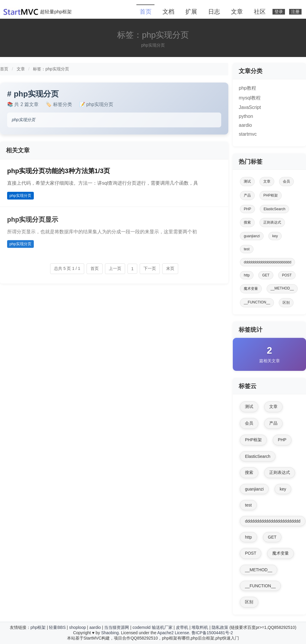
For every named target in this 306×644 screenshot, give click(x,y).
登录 (279, 12)
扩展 (191, 12)
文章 (237, 12)
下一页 (150, 268)
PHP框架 (271, 195)
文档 (168, 12)
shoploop (78, 627)
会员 (286, 181)
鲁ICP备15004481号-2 (212, 633)
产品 (247, 195)
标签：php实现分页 (51, 69)
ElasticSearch (274, 209)
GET (266, 275)
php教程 (247, 88)
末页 (170, 268)
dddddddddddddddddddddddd (267, 262)
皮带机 (182, 627)
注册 (295, 12)
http (247, 275)
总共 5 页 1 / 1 (67, 268)
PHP (247, 209)
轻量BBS (57, 627)
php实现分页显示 (33, 223)
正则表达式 (272, 222)
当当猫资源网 (117, 627)
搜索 (247, 222)
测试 (247, 181)
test (247, 249)
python (246, 116)
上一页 (115, 268)
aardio (245, 125)
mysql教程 (250, 98)
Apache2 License (173, 633)
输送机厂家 (162, 627)
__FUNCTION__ (257, 302)
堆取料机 (200, 627)
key (275, 236)
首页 (146, 12)
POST (287, 275)
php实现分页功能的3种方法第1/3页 (59, 171)
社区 (260, 12)
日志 (214, 12)
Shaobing (110, 633)
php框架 (38, 627)
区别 (286, 303)
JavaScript (250, 107)
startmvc (248, 134)
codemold (142, 627)
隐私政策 (220, 627)
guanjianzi (252, 236)
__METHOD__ (282, 288)
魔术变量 (251, 289)
